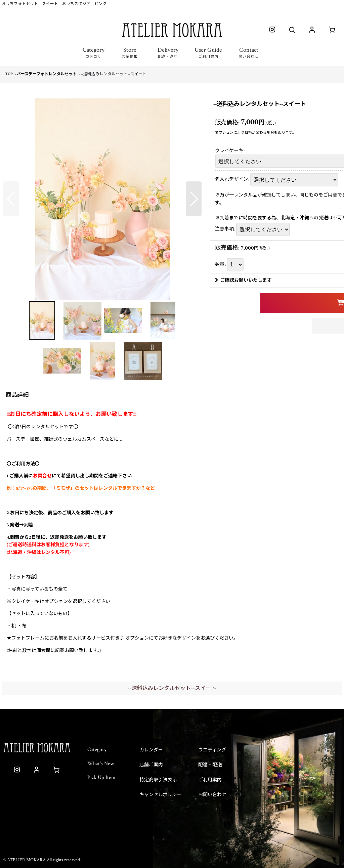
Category (97, 750)
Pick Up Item (101, 777)
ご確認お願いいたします (243, 280)
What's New (101, 764)
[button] (93, 57)
